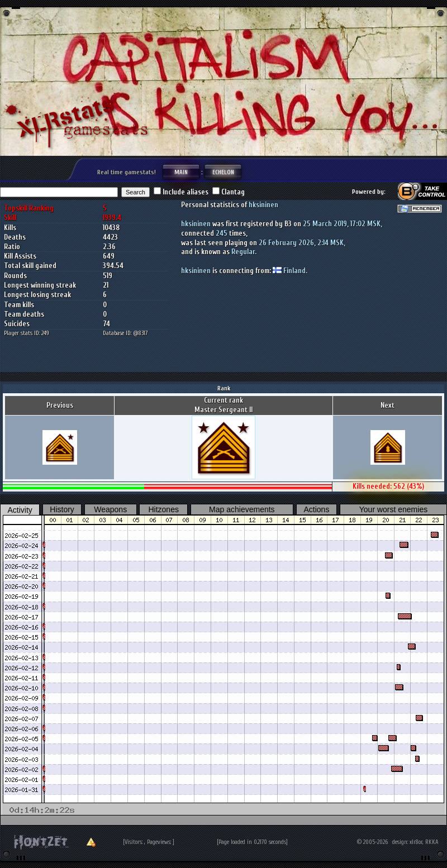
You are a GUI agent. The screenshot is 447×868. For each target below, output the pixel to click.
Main (181, 171)
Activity (20, 510)
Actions (316, 509)
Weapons (110, 509)
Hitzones (163, 509)
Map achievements (242, 509)
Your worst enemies (393, 509)
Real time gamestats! (127, 172)
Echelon (223, 171)
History (62, 509)
